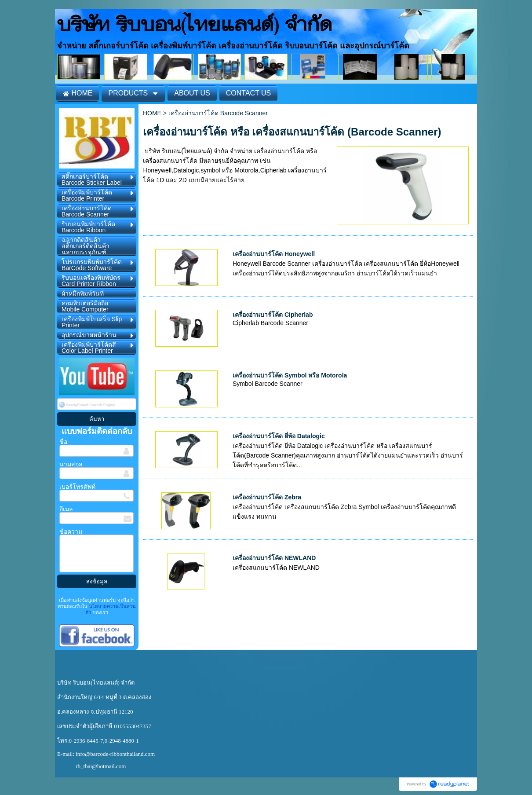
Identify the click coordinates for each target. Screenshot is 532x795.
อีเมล (66, 509)
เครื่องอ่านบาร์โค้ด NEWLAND (274, 558)
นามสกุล (71, 464)
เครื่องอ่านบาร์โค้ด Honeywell (274, 254)
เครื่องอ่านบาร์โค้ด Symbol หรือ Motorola (290, 375)
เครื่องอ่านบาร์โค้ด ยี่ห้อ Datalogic (279, 436)
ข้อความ (71, 531)
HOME (152, 113)
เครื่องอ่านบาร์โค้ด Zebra (267, 497)
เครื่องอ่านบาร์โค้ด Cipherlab (273, 315)
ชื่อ (63, 442)
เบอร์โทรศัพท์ (77, 487)
